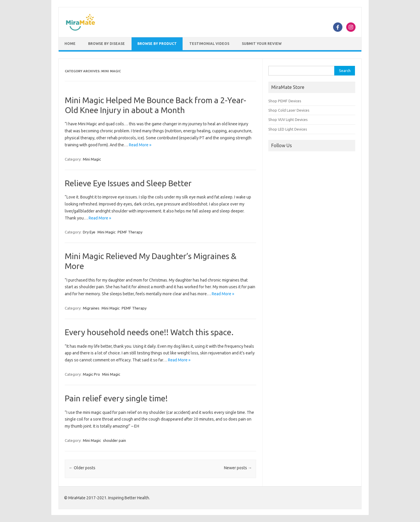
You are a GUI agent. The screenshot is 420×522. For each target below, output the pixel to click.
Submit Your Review (262, 44)
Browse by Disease (106, 44)
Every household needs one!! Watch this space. (149, 332)
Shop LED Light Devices (288, 129)
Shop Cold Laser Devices (289, 110)
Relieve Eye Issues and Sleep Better (128, 183)
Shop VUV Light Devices (288, 119)
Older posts (82, 468)
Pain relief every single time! (116, 398)
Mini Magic (92, 159)
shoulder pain (114, 440)
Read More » (140, 145)
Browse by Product (157, 44)
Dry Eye (89, 232)
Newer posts (238, 468)
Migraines (91, 308)
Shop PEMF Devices (285, 101)
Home (70, 44)
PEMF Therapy (130, 232)
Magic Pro (91, 374)
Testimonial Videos (209, 44)
